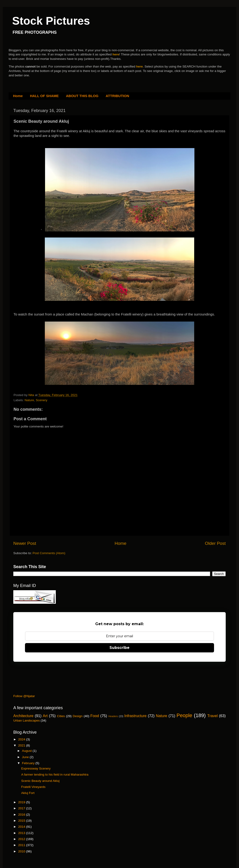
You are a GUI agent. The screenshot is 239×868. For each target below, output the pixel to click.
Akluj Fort (28, 793)
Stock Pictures (51, 21)
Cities (61, 716)
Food (95, 716)
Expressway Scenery (36, 768)
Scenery (42, 400)
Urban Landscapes (26, 721)
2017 (22, 808)
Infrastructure (135, 716)
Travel (212, 716)
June (26, 757)
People (184, 715)
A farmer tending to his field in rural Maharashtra (55, 775)
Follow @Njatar (24, 696)
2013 (22, 833)
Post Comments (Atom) (49, 553)
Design (78, 716)
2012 (22, 839)
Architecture (23, 716)
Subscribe (119, 648)
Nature (29, 400)
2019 (22, 802)
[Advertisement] (98, 679)
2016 (22, 815)
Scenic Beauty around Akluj (40, 781)
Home (18, 96)
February (29, 763)
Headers (113, 716)
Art (45, 716)
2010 (22, 851)
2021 (22, 745)
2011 (22, 845)
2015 (22, 821)
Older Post (215, 543)
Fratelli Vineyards (33, 787)
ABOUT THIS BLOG (82, 96)
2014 (22, 827)
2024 (22, 739)
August (27, 751)
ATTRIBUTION (118, 96)
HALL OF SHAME (44, 96)
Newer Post (25, 543)
